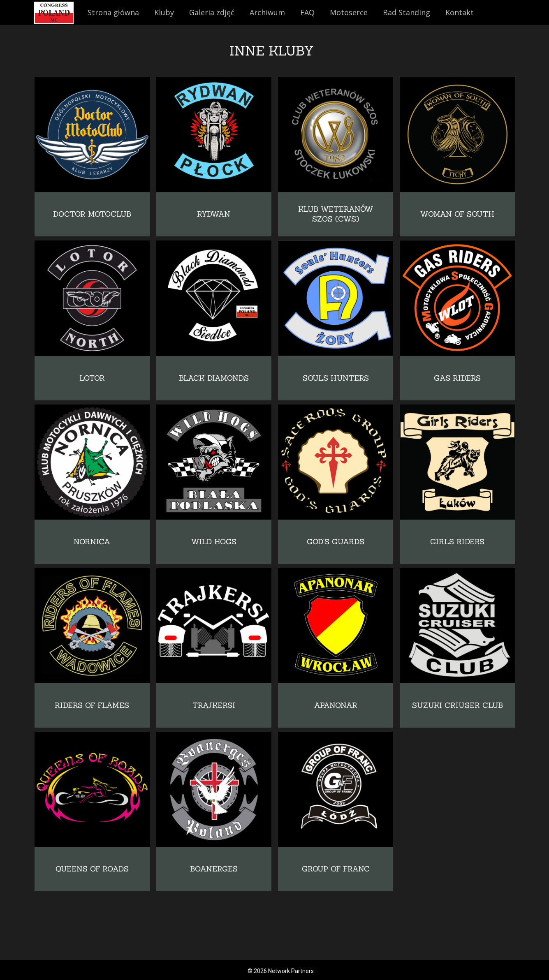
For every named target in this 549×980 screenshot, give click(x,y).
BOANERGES (214, 869)
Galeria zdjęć (212, 12)
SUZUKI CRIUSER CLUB (457, 705)
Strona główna (113, 12)
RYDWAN (214, 214)
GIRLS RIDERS (457, 542)
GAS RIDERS (457, 378)
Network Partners (291, 971)
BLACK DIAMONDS (214, 378)
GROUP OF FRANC (336, 869)
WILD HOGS (214, 542)
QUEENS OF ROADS (92, 869)
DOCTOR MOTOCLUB (92, 214)
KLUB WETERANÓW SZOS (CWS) (336, 214)
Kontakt (460, 12)
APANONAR (336, 705)
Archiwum (267, 12)
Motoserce (349, 12)
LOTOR (92, 378)
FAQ (307, 12)
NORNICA (92, 542)
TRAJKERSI (214, 705)
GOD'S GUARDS (336, 542)
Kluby (164, 12)
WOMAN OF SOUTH (457, 214)
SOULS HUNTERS (336, 378)
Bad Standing (407, 12)
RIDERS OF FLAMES (92, 705)
